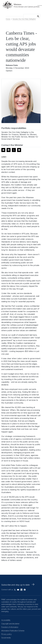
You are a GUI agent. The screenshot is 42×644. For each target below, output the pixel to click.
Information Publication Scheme (13, 631)
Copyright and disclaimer (10, 624)
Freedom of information (10, 627)
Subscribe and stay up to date (15, 585)
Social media (6, 638)
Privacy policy (7, 634)
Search (38, 16)
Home (8, 19)
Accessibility (6, 620)
